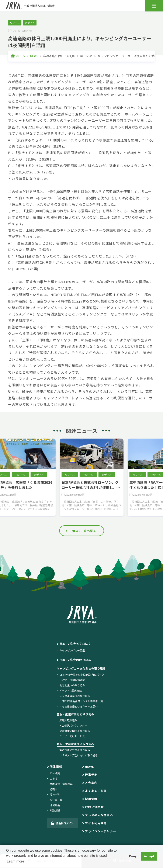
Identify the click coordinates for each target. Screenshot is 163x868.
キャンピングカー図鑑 (72, 650)
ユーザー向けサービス (72, 736)
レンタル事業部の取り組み (75, 696)
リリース (15, 23)
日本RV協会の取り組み (76, 660)
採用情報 (91, 799)
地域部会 (55, 805)
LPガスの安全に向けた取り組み (80, 755)
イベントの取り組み (71, 690)
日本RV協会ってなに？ (75, 644)
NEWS (34, 56)
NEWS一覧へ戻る (84, 531)
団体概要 (55, 773)
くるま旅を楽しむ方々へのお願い (79, 706)
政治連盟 (55, 810)
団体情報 (56, 767)
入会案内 (91, 783)
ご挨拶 (53, 779)
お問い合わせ (94, 807)
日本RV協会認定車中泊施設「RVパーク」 (83, 675)
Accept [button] (149, 856)
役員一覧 (55, 794)
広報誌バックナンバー (74, 725)
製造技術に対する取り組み (75, 750)
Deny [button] (133, 856)
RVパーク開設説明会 (73, 680)
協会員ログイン (65, 823)
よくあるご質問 (96, 791)
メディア (30, 23)
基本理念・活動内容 (61, 784)
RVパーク (30, 475)
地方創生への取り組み (72, 685)
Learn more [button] (15, 861)
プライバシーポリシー (100, 831)
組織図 (53, 789)
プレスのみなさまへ (99, 815)
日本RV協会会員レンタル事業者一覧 (82, 701)
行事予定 (91, 775)
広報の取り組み (68, 720)
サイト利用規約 (96, 823)
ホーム (21, 56)
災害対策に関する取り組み (75, 731)
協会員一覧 (56, 800)
